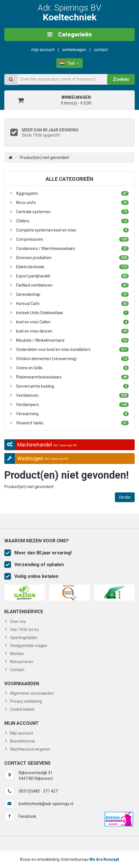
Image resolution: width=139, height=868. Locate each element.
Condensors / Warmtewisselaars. (72, 248)
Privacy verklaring (26, 701)
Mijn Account (43, 50)
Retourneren (22, 662)
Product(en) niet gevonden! (45, 158)
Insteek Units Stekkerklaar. (72, 313)
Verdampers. (72, 405)
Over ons (18, 622)
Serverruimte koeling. (72, 386)
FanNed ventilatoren (72, 285)
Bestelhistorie (23, 741)
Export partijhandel (72, 276)
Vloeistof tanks (72, 423)
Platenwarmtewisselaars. (72, 377)
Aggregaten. (72, 193)
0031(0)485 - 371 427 (38, 791)
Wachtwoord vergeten (30, 749)
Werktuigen (36, 458)
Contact (101, 50)
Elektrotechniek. (72, 267)
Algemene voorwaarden (32, 693)
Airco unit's (72, 203)
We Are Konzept (104, 859)
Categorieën (69, 34)
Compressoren (72, 239)
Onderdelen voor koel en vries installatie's (72, 349)
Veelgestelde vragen (29, 646)
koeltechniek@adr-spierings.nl (46, 804)
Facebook (27, 816)
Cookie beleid (22, 709)
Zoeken (121, 79)
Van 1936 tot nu (24, 630)
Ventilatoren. (72, 395)
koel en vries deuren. (72, 331)
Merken (17, 654)
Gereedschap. (72, 294)
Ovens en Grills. (72, 368)
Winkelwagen (74, 50)
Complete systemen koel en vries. (72, 230)
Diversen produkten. (72, 258)
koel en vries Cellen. (72, 322)
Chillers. (72, 221)
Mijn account (22, 733)
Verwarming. (72, 414)
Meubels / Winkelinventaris (72, 340)
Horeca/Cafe (72, 304)
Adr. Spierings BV (69, 12)
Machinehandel (41, 445)
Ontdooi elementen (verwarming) (72, 359)
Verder (125, 497)
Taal (69, 63)
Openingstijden (24, 638)
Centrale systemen (72, 212)
